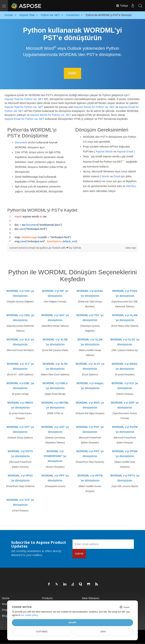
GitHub (77, 248)
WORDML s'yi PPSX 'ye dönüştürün (20, 478)
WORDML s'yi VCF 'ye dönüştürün (20, 502)
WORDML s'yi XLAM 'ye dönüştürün (125, 318)
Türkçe (122, 6)
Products (47, 598)
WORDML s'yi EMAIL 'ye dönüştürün (125, 366)
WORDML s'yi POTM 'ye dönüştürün (125, 429)
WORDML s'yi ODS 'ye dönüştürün (20, 318)
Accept (72, 623)
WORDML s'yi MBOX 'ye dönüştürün (20, 405)
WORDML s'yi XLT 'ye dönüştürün (20, 366)
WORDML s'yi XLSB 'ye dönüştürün (55, 342)
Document (21, 142)
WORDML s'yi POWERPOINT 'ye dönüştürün (55, 456)
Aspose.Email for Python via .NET (24, 119)
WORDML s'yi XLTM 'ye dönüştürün (55, 366)
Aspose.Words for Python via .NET (94, 107)
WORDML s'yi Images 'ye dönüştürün (90, 386)
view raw (131, 248)
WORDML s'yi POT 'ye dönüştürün (90, 429)
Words (106, 176)
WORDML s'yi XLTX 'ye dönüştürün (90, 366)
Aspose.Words (104, 151)
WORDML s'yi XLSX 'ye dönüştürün (125, 342)
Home (6, 598)
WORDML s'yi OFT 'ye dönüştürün (20, 429)
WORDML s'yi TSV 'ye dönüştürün (90, 318)
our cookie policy (29, 615)
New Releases (91, 598)
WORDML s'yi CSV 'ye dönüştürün (20, 293)
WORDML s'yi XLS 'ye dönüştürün (20, 342)
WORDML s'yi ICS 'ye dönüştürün (125, 386)
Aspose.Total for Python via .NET (24, 99)
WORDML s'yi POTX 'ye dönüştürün (20, 454)
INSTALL (131, 186)
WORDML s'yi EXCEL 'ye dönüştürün (90, 293)
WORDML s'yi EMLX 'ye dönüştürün (55, 386)
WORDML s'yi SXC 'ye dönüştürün (55, 318)
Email (117, 176)
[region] (72, 229)
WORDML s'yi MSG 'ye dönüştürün (90, 405)
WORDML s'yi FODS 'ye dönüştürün (125, 293)
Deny (103, 632)
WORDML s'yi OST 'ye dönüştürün (55, 429)
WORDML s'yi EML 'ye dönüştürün (20, 386)
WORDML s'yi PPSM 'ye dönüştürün (125, 454)
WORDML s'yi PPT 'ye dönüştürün (55, 478)
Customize (42, 632)
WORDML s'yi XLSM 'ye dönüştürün (90, 342)
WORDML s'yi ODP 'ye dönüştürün (125, 405)
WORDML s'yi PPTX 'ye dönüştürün (125, 478)
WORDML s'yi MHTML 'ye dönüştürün (55, 405)
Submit (79, 553)
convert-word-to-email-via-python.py (31, 248)
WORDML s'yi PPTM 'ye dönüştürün (90, 478)
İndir (72, 73)
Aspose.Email (125, 151)
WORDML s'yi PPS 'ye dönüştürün (90, 454)
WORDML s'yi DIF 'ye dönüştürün (55, 293)
